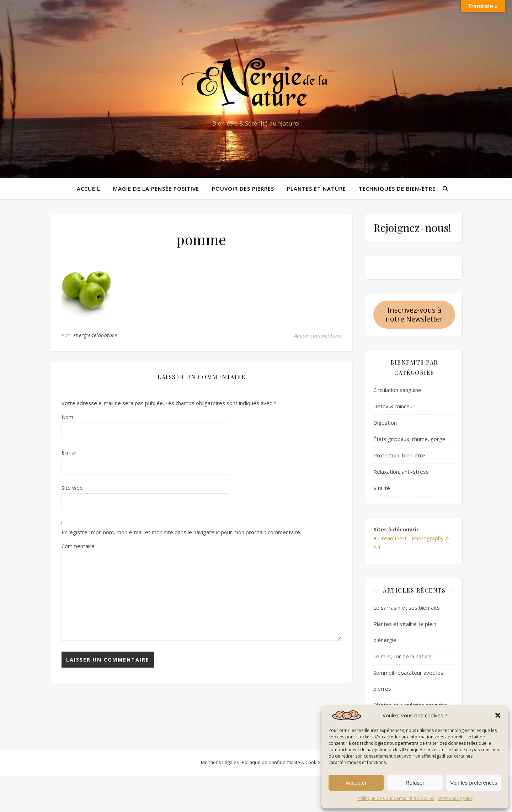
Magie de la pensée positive (156, 189)
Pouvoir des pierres (243, 189)
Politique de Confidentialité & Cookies (396, 798)
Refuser (415, 783)
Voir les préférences (474, 783)
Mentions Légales (455, 798)
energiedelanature (95, 335)
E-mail (69, 452)
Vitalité (382, 488)
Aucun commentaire (318, 335)
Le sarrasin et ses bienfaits (407, 607)
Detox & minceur (394, 406)
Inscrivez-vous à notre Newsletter (414, 314)
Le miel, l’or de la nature (402, 656)
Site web (72, 488)
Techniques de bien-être (397, 189)
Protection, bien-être (399, 455)
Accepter (356, 783)
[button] (498, 715)
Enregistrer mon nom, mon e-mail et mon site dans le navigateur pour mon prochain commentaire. (181, 532)
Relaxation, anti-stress (401, 472)
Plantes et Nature (316, 189)
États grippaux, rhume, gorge (409, 439)
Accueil (89, 189)
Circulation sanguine (397, 390)
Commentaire (78, 546)
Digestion (385, 423)
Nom (67, 417)
